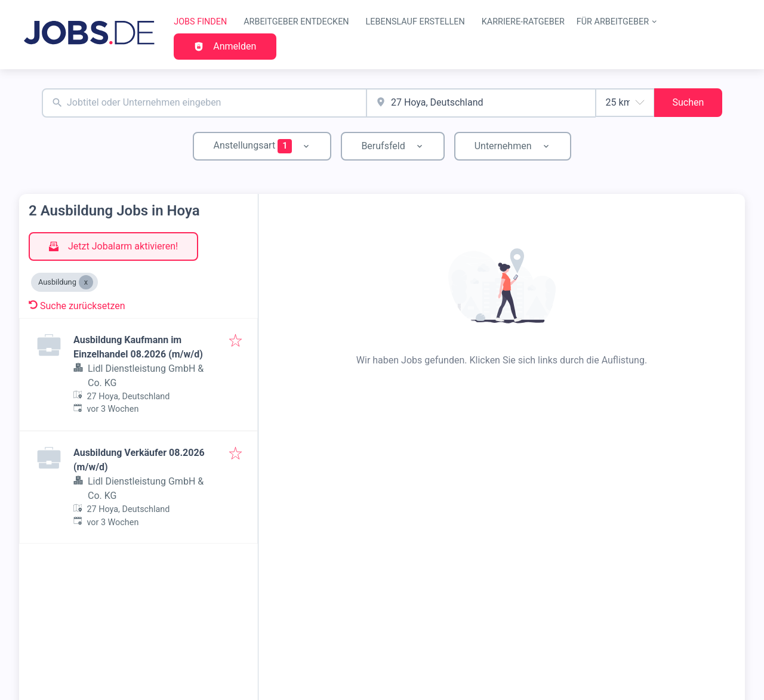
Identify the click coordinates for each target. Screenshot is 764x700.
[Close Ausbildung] (86, 282)
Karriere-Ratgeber (523, 22)
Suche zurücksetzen (77, 306)
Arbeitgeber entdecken (296, 22)
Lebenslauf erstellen (415, 22)
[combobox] (204, 103)
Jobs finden (200, 22)
